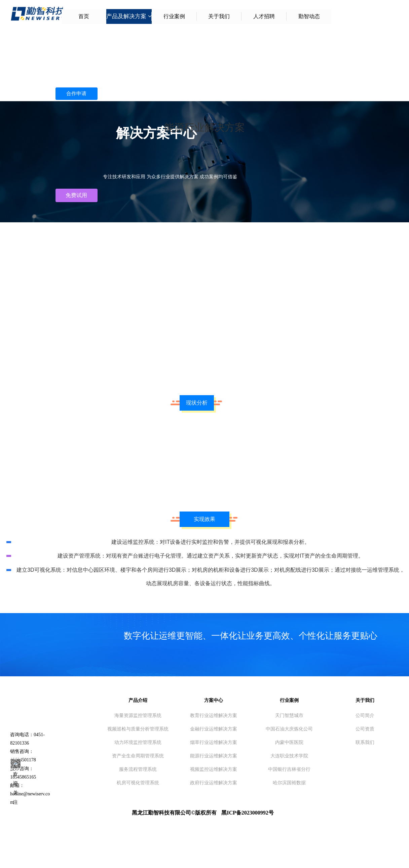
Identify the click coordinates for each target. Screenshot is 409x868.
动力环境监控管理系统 (138, 742)
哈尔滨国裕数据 (289, 783)
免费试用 (76, 195)
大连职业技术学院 (289, 756)
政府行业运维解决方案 (214, 783)
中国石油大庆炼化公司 (289, 729)
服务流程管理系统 (138, 769)
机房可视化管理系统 (138, 783)
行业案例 (289, 700)
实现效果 (204, 519)
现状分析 (197, 403)
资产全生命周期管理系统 (138, 756)
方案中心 (214, 700)
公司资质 (365, 729)
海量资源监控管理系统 (138, 715)
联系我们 (365, 742)
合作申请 (76, 94)
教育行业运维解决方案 (214, 715)
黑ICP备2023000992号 (248, 813)
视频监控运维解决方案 (214, 769)
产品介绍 (138, 700)
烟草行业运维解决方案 (214, 742)
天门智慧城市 (289, 715)
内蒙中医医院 (289, 742)
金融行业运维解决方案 (214, 729)
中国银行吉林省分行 (289, 769)
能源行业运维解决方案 (214, 756)
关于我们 (365, 700)
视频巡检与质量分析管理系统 (138, 729)
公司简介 (365, 715)
